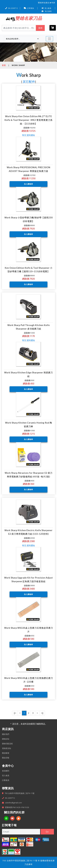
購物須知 (6, 739)
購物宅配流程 (7, 744)
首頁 (4, 65)
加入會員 (47, 11)
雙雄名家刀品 (29, 18)
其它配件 (29, 82)
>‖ (42, 713)
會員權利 (6, 771)
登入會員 (46, 8)
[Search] (19, 28)
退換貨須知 (7, 748)
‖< (15, 713)
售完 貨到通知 (29, 135)
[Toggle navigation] (49, 39)
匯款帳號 (6, 753)
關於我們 (6, 734)
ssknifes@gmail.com (13, 803)
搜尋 (40, 28)
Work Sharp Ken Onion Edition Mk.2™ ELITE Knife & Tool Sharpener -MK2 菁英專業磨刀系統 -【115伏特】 (29, 120)
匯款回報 (6, 758)
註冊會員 (6, 780)
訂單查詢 (29, 8)
